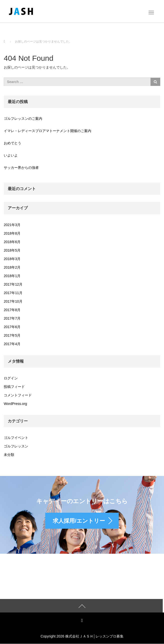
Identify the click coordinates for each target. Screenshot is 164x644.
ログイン (11, 378)
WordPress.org (15, 404)
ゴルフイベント (16, 438)
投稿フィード (14, 387)
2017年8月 (12, 310)
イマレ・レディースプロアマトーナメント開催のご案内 (47, 131)
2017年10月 (13, 301)
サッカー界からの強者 (21, 168)
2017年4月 (12, 344)
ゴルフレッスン (16, 446)
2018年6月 (12, 242)
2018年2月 (12, 267)
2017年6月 (12, 327)
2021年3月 (12, 225)
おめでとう (12, 143)
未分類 (9, 455)
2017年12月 (13, 284)
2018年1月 (12, 276)
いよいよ (11, 155)
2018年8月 (12, 233)
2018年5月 (12, 250)
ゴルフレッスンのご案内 (23, 119)
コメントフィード (18, 395)
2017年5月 (12, 335)
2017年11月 (13, 293)
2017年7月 (12, 318)
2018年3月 (12, 259)
